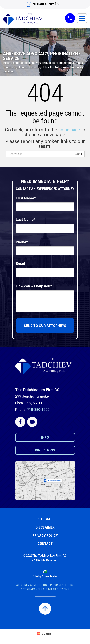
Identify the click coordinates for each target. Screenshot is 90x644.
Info (45, 437)
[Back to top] (45, 609)
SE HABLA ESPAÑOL (47, 4)
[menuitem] (45, 633)
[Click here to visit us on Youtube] (32, 422)
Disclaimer (45, 527)
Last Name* (26, 220)
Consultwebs (50, 576)
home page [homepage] (69, 130)
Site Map (45, 519)
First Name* (26, 198)
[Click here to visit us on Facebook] (20, 422)
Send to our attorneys (45, 326)
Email (20, 264)
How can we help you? (34, 286)
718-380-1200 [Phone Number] (38, 410)
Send (79, 154)
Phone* (22, 242)
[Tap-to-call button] (70, 18)
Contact (45, 543)
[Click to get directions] (45, 481)
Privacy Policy (45, 535)
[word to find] (45, 154)
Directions (45, 450)
